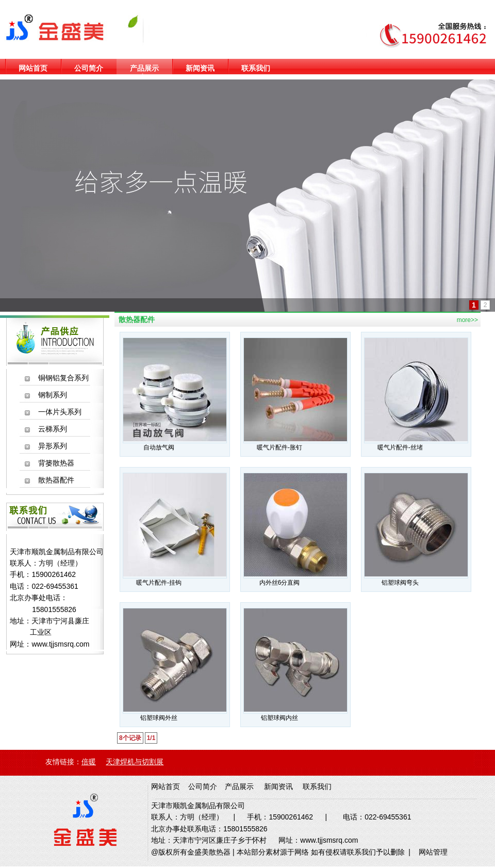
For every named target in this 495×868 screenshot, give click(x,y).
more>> (467, 320)
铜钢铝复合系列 (63, 378)
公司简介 (89, 68)
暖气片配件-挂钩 (159, 583)
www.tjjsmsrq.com (60, 644)
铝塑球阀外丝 (159, 718)
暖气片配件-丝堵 (400, 447)
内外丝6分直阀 (280, 583)
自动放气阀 (159, 447)
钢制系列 (53, 395)
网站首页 (33, 68)
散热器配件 (56, 480)
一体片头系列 (60, 412)
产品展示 (144, 68)
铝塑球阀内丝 (279, 718)
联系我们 (256, 68)
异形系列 (53, 446)
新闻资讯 (200, 68)
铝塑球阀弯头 (400, 583)
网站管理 (433, 852)
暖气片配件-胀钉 (279, 447)
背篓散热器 (56, 463)
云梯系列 (53, 429)
